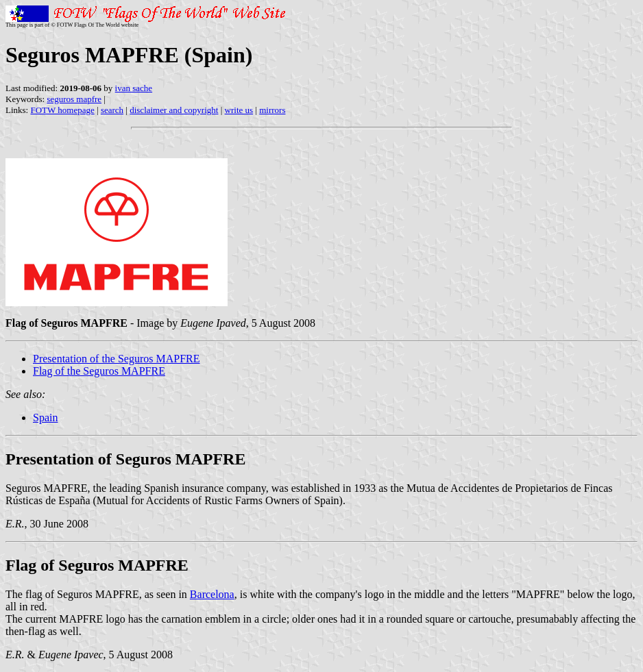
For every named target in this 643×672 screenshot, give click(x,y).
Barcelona (212, 594)
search (112, 110)
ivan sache (134, 88)
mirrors (272, 110)
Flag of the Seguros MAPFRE (99, 371)
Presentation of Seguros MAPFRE (125, 459)
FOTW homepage (62, 110)
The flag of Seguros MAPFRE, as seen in (98, 594)
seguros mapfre (74, 99)
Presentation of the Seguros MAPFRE (117, 359)
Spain (45, 418)
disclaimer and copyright (174, 110)
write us (239, 110)
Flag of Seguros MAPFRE (97, 565)
